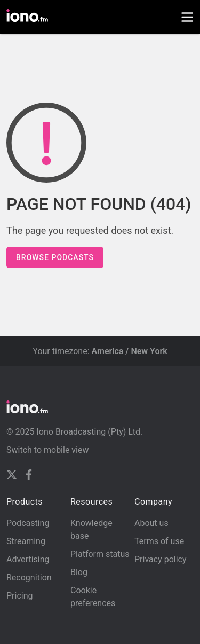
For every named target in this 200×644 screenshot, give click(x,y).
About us (151, 523)
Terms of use (159, 541)
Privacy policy (161, 559)
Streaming (26, 541)
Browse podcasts (55, 257)
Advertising (28, 559)
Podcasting (28, 523)
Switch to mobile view (48, 450)
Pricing (20, 596)
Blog (79, 572)
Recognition (29, 578)
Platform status (100, 554)
